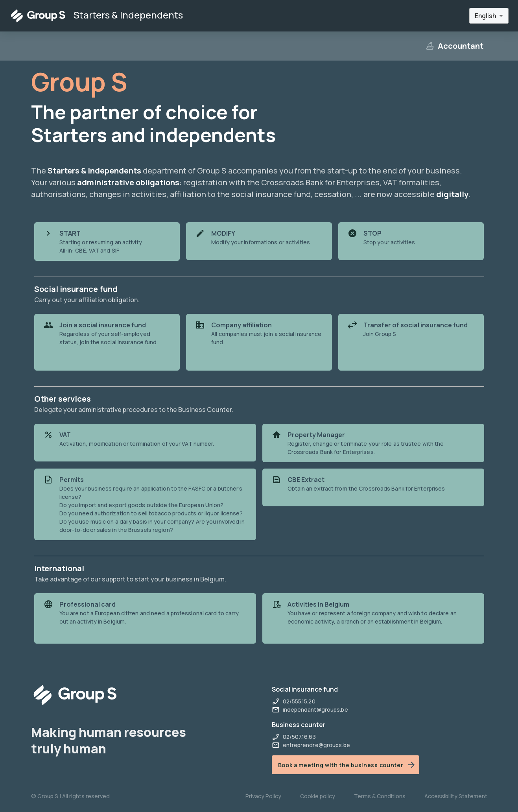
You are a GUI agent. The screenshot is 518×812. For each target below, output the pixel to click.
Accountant (454, 46)
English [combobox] (485, 16)
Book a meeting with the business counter (347, 765)
